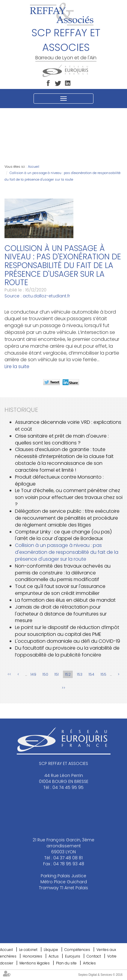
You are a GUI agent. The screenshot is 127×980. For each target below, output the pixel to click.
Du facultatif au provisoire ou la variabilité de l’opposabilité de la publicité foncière (67, 651)
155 (103, 674)
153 (80, 674)
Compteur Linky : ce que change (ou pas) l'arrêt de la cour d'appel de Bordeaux (63, 535)
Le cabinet (28, 950)
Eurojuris (73, 956)
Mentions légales (35, 963)
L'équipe (51, 950)
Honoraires (32, 956)
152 (68, 674)
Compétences (77, 950)
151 (57, 674)
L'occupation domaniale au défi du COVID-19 (68, 641)
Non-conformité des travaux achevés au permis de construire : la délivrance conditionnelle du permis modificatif (63, 573)
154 (92, 674)
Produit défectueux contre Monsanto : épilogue (59, 480)
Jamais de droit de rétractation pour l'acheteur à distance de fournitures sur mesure (61, 614)
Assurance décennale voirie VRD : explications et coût (68, 426)
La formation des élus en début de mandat (65, 600)
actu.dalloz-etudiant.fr (46, 296)
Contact (94, 956)
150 (45, 674)
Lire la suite (17, 366)
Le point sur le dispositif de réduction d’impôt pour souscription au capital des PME (67, 631)
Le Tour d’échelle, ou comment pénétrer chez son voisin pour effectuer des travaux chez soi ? (69, 497)
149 (33, 674)
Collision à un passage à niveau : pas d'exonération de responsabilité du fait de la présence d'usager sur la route (67, 552)
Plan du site (66, 963)
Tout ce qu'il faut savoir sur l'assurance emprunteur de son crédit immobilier (60, 590)
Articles (89, 963)
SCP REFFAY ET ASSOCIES (66, 40)
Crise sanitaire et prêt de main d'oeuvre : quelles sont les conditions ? (62, 439)
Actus (54, 956)
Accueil (34, 167)
